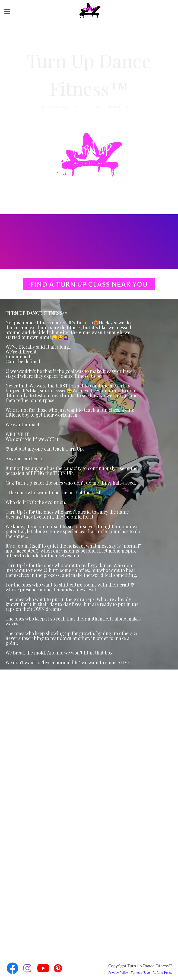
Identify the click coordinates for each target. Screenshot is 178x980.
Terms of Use (140, 972)
